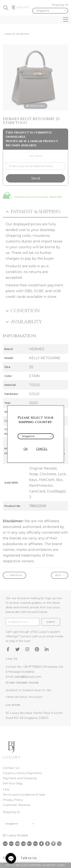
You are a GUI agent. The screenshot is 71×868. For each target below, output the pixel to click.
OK (26, 449)
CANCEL (42, 449)
